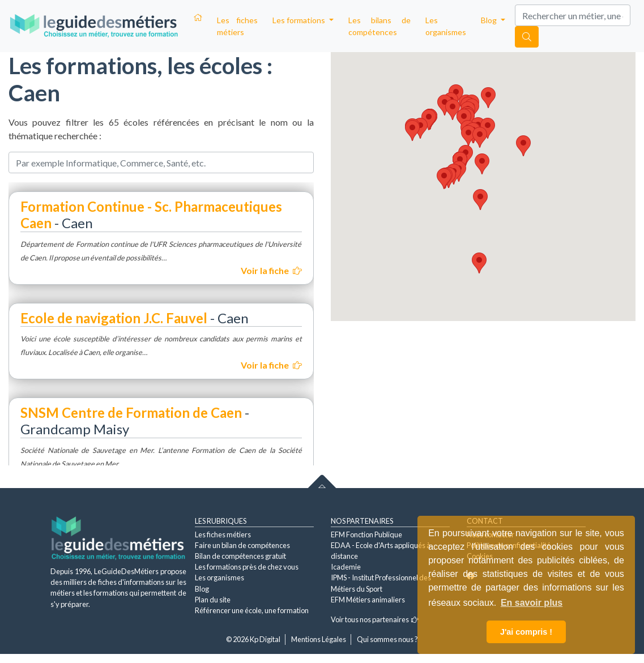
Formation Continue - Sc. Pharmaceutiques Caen (151, 215)
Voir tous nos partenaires (375, 619)
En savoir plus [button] (532, 603)
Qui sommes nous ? (387, 639)
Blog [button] (490, 20)
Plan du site (213, 600)
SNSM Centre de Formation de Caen (131, 412)
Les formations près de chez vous (247, 567)
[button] (444, 179)
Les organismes (446, 26)
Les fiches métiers (237, 26)
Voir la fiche (271, 270)
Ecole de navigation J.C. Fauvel (114, 318)
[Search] (573, 15)
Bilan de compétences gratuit (240, 556)
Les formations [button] (300, 20)
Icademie (346, 567)
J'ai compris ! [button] (526, 632)
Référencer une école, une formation (252, 610)
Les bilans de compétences (380, 26)
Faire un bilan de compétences (242, 545)
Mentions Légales (319, 639)
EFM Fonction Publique (366, 534)
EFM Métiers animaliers (368, 600)
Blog (202, 589)
